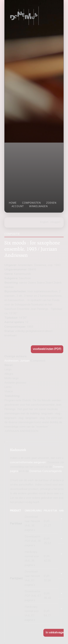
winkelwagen (38, 207)
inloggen (55, 222)
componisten (31, 203)
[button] (47, 349)
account (18, 207)
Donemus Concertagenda (46, 471)
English (44, 222)
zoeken (51, 203)
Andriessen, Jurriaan (17, 361)
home (13, 203)
